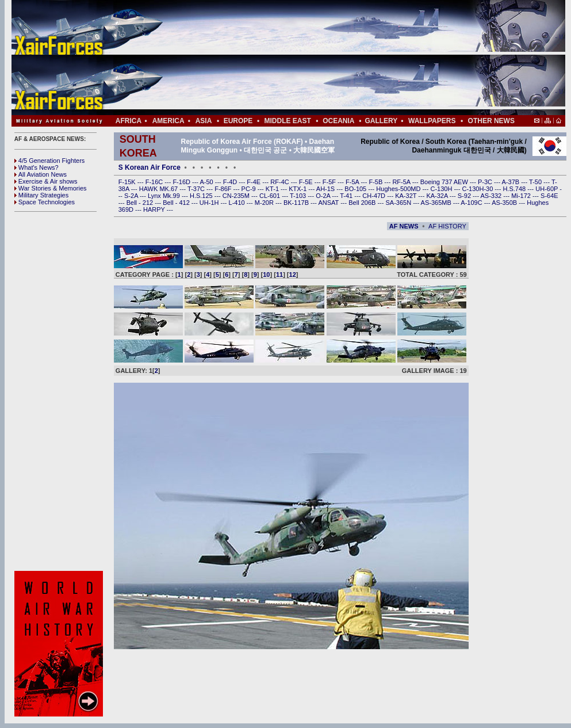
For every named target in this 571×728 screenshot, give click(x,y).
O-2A (324, 196)
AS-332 (492, 196)
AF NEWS (404, 226)
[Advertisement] (323, 58)
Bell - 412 (177, 203)
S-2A (132, 196)
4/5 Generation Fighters (51, 161)
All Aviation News (41, 174)
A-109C (472, 203)
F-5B (376, 182)
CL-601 (271, 196)
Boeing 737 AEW (445, 182)
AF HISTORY (447, 226)
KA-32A (438, 196)
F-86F (224, 189)
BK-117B (297, 203)
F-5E (307, 182)
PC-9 (250, 189)
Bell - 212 (141, 203)
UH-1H (210, 203)
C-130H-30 (479, 189)
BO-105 (356, 189)
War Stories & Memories (51, 188)
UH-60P (547, 189)
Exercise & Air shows (46, 181)
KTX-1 (298, 189)
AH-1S (326, 189)
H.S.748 (515, 189)
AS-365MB (437, 203)
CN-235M (237, 196)
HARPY (155, 209)
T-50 (536, 182)
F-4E (254, 182)
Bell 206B (363, 203)
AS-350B (505, 203)
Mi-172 (522, 196)
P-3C (486, 182)
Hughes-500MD (399, 189)
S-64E (549, 196)
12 (293, 275)
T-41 (347, 196)
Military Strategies (41, 195)
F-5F (330, 182)
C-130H (442, 189)
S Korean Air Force (150, 167)
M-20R (265, 203)
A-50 (207, 182)
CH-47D (375, 196)
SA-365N (399, 203)
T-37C (197, 189)
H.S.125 (202, 196)
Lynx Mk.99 (165, 196)
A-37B (512, 182)
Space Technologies (45, 202)
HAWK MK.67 (160, 189)
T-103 (299, 196)
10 (266, 275)
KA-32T (407, 196)
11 (279, 275)
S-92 (465, 196)
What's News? (37, 167)
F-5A (353, 182)
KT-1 (273, 189)
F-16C (155, 182)
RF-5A (402, 182)
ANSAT (329, 203)
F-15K (128, 182)
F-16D (182, 182)
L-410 (238, 203)
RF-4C (280, 182)
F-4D (231, 182)
